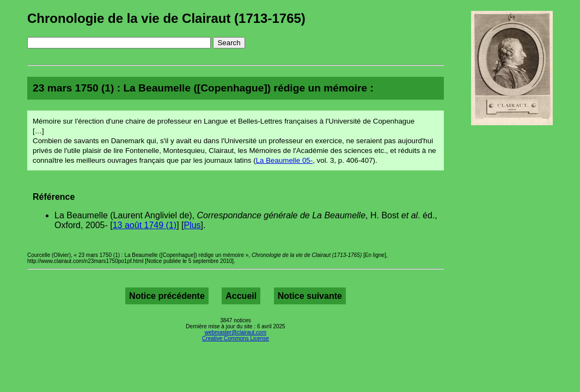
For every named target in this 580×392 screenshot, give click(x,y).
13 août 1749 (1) (145, 225)
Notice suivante (310, 296)
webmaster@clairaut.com (236, 332)
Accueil (241, 296)
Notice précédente (167, 296)
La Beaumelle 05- (284, 160)
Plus (192, 225)
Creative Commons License (236, 338)
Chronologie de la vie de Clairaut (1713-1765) (166, 18)
